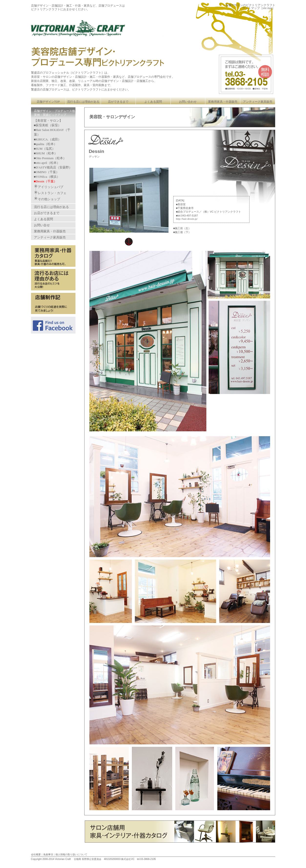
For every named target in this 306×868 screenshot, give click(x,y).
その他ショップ (49, 199)
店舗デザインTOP (48, 102)
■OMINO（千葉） (47, 172)
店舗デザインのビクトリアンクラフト (250, 5)
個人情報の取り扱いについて (71, 854)
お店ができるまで (47, 213)
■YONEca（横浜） (47, 177)
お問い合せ (42, 225)
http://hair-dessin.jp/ (187, 219)
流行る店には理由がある (83, 102)
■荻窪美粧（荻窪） (48, 125)
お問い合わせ (188, 102)
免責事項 (48, 854)
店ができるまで (118, 102)
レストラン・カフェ (52, 193)
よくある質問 (153, 102)
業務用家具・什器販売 (223, 102)
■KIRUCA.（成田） (48, 139)
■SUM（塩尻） (45, 149)
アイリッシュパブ (51, 187)
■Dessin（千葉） (46, 181)
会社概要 (36, 854)
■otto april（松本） (47, 163)
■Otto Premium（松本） (50, 158)
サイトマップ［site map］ (259, 8)
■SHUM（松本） (46, 153)
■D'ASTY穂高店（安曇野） (53, 168)
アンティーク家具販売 (258, 102)
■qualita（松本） (46, 144)
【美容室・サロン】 (48, 121)
